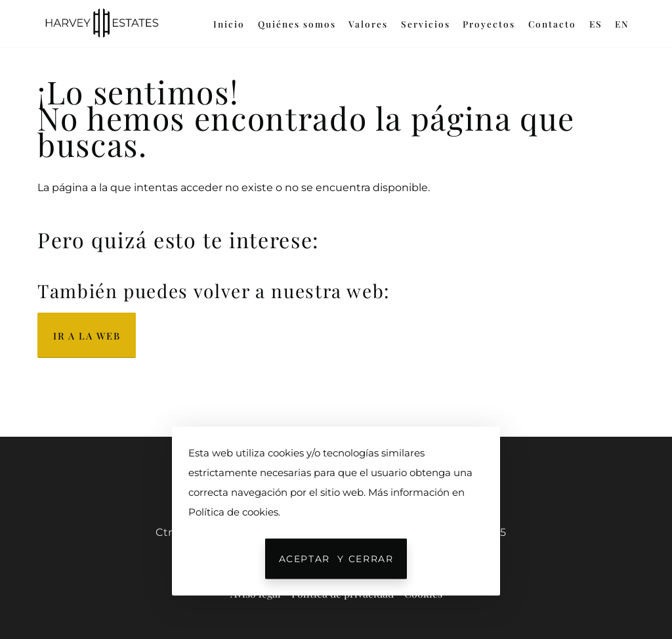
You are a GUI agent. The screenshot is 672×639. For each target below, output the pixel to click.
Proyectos (489, 24)
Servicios (426, 24)
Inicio (229, 24)
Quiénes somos (297, 24)
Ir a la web (87, 336)
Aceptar (336, 559)
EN (622, 24)
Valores (368, 24)
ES (596, 24)
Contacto (552, 24)
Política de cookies (233, 512)
